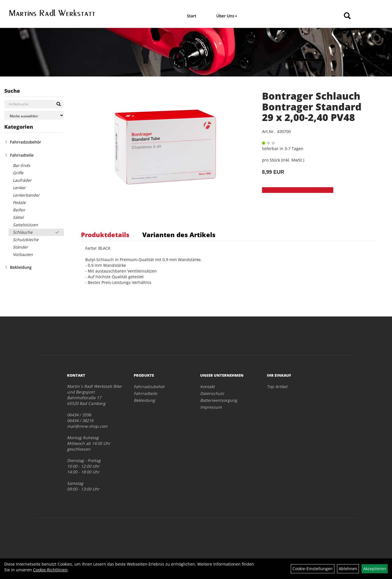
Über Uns (227, 16)
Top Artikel (277, 387)
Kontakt (207, 387)
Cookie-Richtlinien (50, 570)
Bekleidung (21, 267)
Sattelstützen (25, 225)
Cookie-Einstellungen (313, 569)
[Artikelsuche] (347, 16)
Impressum (211, 407)
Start (192, 16)
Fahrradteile (22, 155)
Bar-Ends (22, 165)
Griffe (18, 173)
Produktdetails (105, 235)
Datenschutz (212, 393)
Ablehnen (348, 569)
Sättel (18, 217)
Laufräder (22, 180)
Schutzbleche (26, 240)
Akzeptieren (375, 569)
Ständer (20, 247)
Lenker (19, 188)
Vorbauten (23, 254)
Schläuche (23, 232)
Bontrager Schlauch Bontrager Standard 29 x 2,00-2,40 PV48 (312, 107)
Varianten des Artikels (179, 235)
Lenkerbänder (26, 195)
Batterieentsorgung (219, 400)
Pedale (19, 202)
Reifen (19, 210)
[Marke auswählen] (34, 115)
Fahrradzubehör (26, 142)
